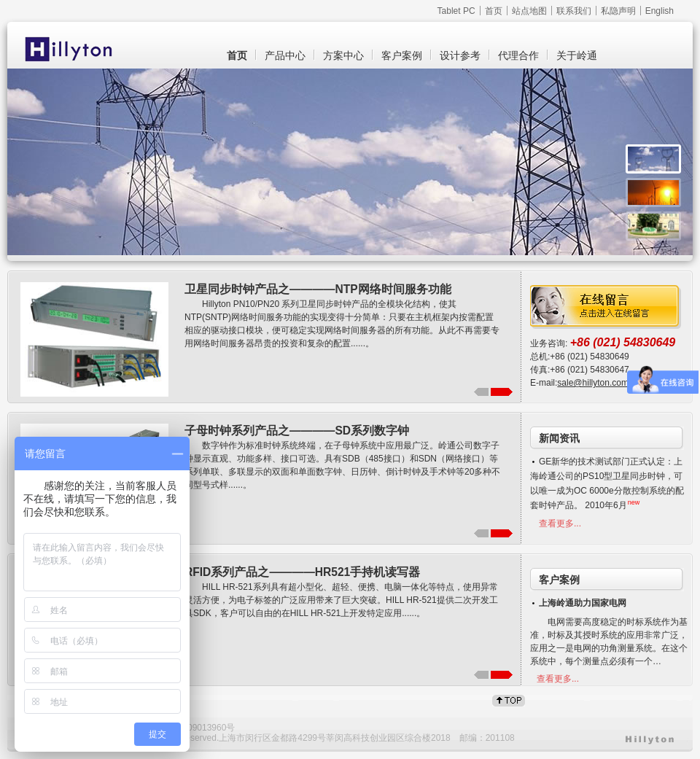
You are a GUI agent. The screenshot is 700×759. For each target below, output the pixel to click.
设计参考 (460, 55)
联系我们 (574, 11)
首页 (494, 11)
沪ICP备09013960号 (195, 728)
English (660, 11)
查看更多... (560, 523)
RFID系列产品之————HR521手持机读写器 (302, 572)
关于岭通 (577, 55)
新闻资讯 (559, 438)
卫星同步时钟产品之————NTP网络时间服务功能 (318, 289)
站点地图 (529, 11)
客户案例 (402, 55)
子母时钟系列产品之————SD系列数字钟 (297, 431)
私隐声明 (618, 11)
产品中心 (285, 55)
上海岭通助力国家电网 (583, 603)
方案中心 (343, 55)
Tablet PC (456, 11)
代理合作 (518, 55)
